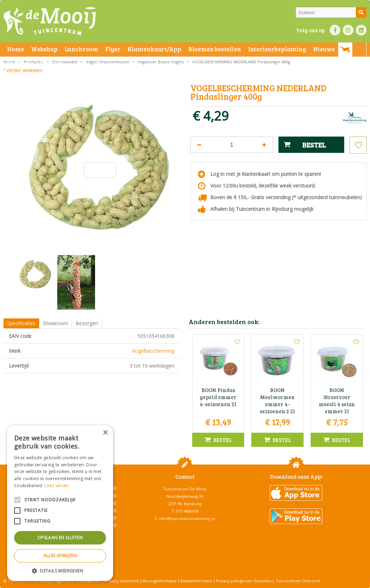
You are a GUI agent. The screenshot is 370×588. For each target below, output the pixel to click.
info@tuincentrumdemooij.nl (187, 518)
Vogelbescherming (153, 351)
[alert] (60, 503)
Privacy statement (122, 581)
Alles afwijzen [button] (60, 556)
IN (348, 30)
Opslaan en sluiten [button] (60, 538)
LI (361, 30)
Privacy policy (229, 581)
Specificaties (21, 323)
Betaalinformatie (196, 581)
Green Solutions (256, 581)
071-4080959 (187, 511)
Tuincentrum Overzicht (298, 581)
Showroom (55, 323)
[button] (60, 570)
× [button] (105, 433)
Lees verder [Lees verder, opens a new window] (57, 486)
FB (335, 30)
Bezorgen (87, 323)
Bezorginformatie (160, 581)
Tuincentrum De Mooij (185, 489)
